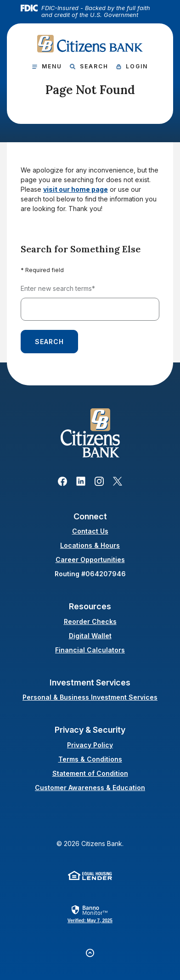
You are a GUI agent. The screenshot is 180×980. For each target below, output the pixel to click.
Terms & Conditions (90, 759)
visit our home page (76, 189)
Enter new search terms (58, 288)
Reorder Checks (90, 621)
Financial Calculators (90, 650)
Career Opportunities (90, 560)
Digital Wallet (90, 636)
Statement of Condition (90, 773)
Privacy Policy (90, 745)
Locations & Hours (90, 545)
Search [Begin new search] (49, 342)
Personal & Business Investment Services (90, 697)
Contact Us (90, 531)
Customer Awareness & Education (90, 788)
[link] (90, 913)
